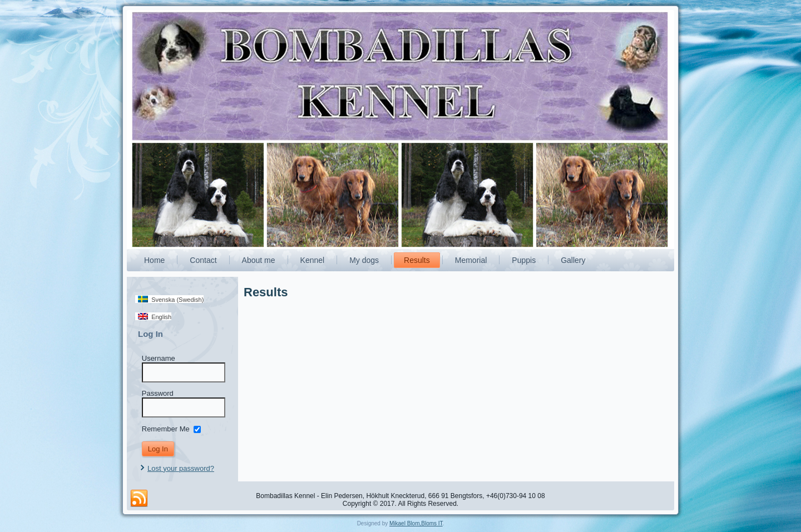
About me (259, 260)
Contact (203, 260)
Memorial (471, 260)
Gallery (573, 260)
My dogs (364, 260)
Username (159, 358)
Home (154, 260)
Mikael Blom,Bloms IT (416, 523)
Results (417, 260)
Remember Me (166, 428)
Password (158, 393)
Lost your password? (181, 468)
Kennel (313, 260)
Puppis (524, 260)
